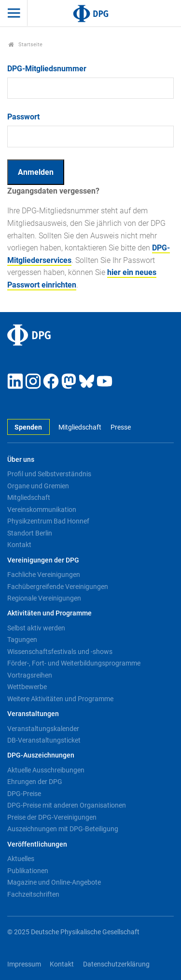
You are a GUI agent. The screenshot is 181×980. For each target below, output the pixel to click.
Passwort (23, 117)
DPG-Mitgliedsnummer (47, 69)
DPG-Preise (24, 794)
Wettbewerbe (27, 687)
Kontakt (19, 545)
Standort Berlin (30, 533)
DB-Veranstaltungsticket (44, 740)
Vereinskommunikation (42, 510)
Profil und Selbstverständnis (49, 474)
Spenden (28, 427)
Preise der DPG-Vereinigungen (52, 817)
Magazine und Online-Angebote (54, 882)
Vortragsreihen (30, 675)
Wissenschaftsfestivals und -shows (60, 652)
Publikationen (28, 871)
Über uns (21, 460)
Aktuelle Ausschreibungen (46, 770)
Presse (121, 427)
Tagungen (22, 640)
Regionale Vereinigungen (44, 598)
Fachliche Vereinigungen (44, 575)
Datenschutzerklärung (116, 964)
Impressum (24, 964)
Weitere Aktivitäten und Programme (60, 699)
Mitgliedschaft (80, 427)
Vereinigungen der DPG (43, 560)
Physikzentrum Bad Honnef (48, 521)
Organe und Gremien (38, 486)
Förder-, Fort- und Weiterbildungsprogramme (74, 663)
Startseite (25, 45)
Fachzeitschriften (33, 894)
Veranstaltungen (33, 714)
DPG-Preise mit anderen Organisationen (67, 805)
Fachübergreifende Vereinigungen (58, 587)
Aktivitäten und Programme (49, 613)
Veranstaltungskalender (43, 729)
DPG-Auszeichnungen (41, 755)
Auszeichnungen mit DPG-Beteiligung (63, 829)
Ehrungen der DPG (35, 782)
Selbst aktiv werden (36, 628)
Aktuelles (21, 859)
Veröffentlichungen (37, 844)
